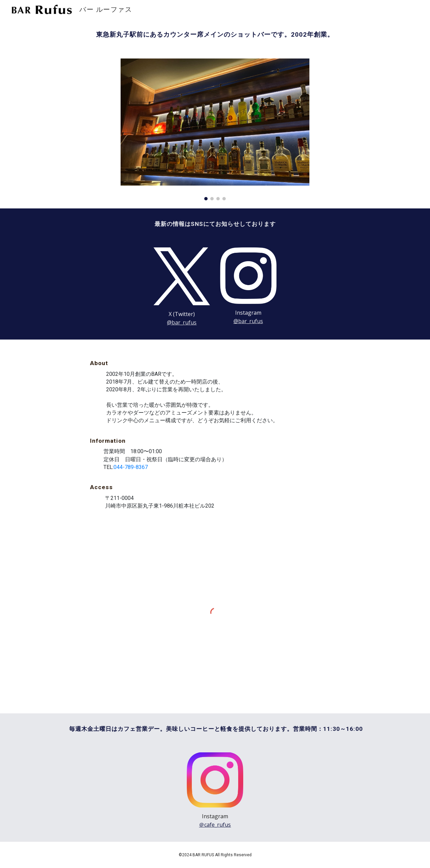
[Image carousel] (215, 129)
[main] (215, 35)
